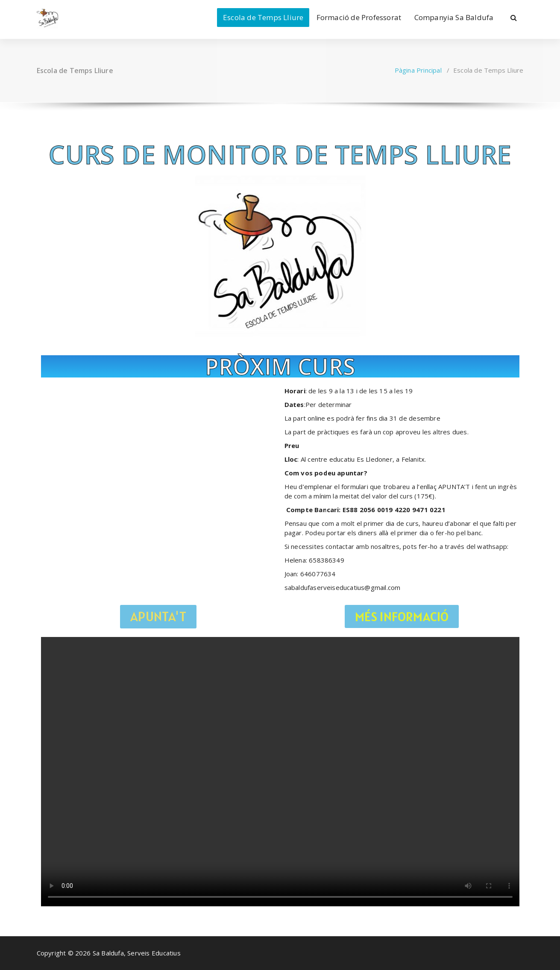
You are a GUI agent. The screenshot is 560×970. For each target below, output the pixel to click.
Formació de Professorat (359, 17)
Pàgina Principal (418, 70)
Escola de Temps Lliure (263, 17)
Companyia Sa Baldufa (454, 17)
